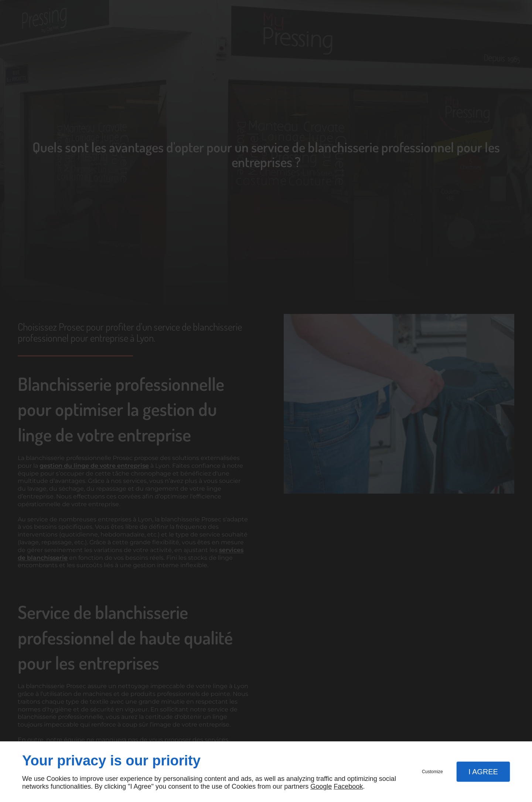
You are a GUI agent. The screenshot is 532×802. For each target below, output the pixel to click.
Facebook (348, 786)
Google (321, 786)
